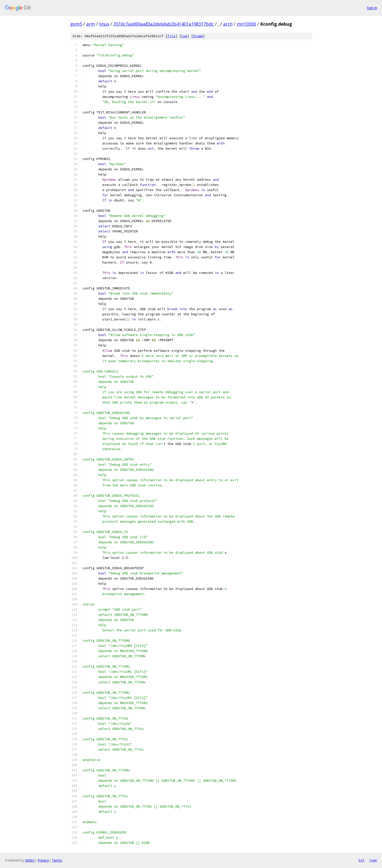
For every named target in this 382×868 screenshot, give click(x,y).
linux (104, 24)
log (184, 36)
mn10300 (246, 24)
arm (91, 24)
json (373, 860)
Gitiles (30, 860)
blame (198, 36)
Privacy (43, 860)
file (171, 36)
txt (361, 860)
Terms (57, 860)
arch (228, 24)
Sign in (372, 8)
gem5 (76, 24)
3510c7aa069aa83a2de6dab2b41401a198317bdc (164, 24)
